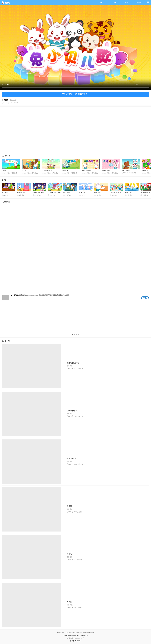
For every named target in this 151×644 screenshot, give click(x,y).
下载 (145, 298)
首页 (102, 3)
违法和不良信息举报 (70, 635)
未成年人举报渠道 (82, 635)
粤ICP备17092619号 (76, 641)
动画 (114, 3)
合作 (139, 3)
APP (127, 3)
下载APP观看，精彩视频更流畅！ (75, 94)
